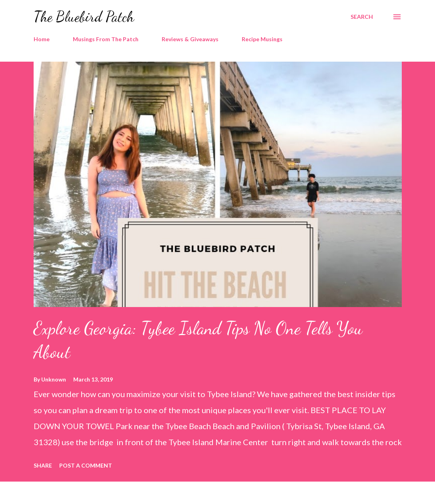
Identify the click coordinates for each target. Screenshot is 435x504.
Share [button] (43, 465)
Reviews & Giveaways (190, 39)
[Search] (362, 17)
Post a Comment (86, 465)
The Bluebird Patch (84, 17)
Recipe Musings (262, 39)
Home (42, 39)
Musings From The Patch (106, 39)
